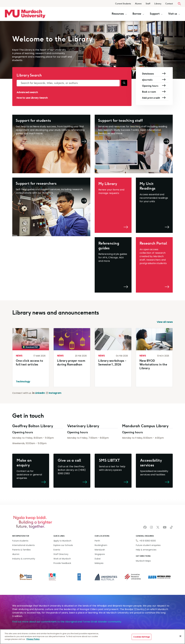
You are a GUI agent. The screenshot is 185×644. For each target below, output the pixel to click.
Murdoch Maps (143, 561)
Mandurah (100, 550)
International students (23, 545)
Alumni (138, 4)
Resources (119, 14)
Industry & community (24, 559)
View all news (165, 322)
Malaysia (99, 563)
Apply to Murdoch (62, 541)
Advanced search (27, 92)
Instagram (55, 393)
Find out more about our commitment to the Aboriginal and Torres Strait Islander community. (67, 622)
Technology (23, 382)
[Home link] (25, 14)
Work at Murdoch (62, 559)
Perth (97, 541)
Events (57, 550)
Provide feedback (62, 563)
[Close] (180, 636)
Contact (169, 4)
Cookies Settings (141, 637)
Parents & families (21, 550)
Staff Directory (61, 554)
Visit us (174, 14)
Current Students (123, 4)
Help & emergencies (146, 550)
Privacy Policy (33, 639)
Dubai (98, 559)
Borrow (138, 14)
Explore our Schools (63, 545)
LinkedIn (40, 393)
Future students (20, 541)
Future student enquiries (148, 545)
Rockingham (101, 545)
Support (156, 14)
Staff (148, 4)
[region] (92, 637)
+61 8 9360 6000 (148, 541)
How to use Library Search (32, 98)
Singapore (100, 554)
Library (158, 4)
